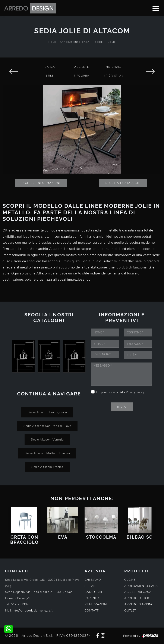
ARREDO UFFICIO (137, 598)
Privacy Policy (135, 392)
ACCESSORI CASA (138, 592)
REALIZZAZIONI (96, 604)
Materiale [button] (114, 67)
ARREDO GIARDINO (139, 604)
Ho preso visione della (120, 392)
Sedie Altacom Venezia (47, 439)
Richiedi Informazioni (41, 183)
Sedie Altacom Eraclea (47, 467)
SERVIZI (90, 586)
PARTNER (92, 598)
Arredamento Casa (75, 42)
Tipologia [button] (82, 76)
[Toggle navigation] (156, 8)
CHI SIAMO (93, 580)
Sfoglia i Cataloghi (123, 183)
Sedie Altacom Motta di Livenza (47, 453)
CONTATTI (92, 611)
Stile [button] (50, 76)
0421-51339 (20, 604)
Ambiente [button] (82, 67)
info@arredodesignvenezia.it (33, 611)
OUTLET (130, 611)
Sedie (99, 42)
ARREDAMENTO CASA (141, 586)
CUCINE (130, 580)
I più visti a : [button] (114, 76)
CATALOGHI (93, 592)
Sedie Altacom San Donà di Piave (47, 426)
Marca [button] (50, 67)
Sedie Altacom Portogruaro (47, 412)
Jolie (112, 42)
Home (53, 42)
